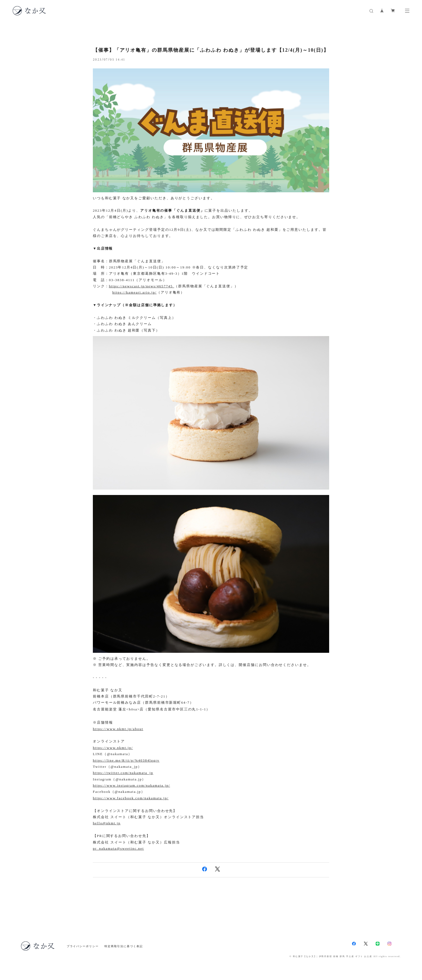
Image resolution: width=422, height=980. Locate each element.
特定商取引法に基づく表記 (124, 946)
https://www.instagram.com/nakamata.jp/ (131, 785)
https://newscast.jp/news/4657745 (142, 286)
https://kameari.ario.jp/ (134, 292)
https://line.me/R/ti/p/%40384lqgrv (126, 760)
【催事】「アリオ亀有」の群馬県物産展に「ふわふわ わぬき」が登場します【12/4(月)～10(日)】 (211, 50)
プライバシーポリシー (83, 946)
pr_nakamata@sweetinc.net (118, 848)
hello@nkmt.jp (107, 823)
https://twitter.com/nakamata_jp (123, 773)
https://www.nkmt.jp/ (113, 748)
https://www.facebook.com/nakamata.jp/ (131, 798)
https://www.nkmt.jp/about (118, 729)
